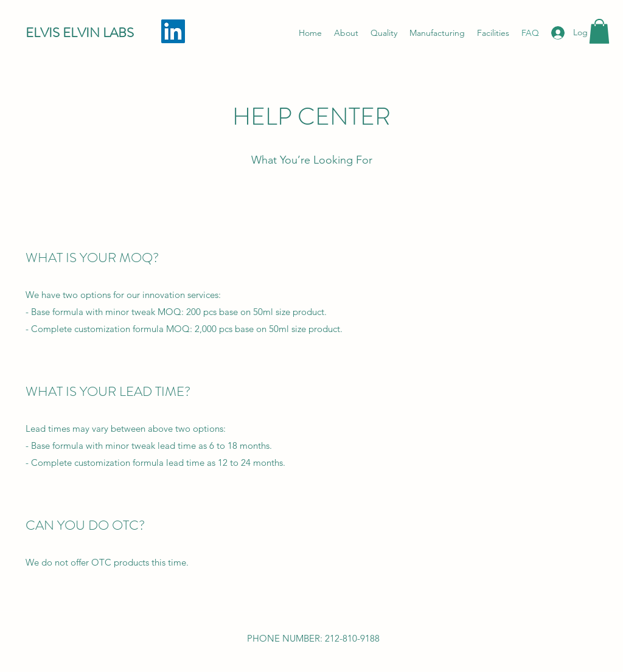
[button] (599, 31)
